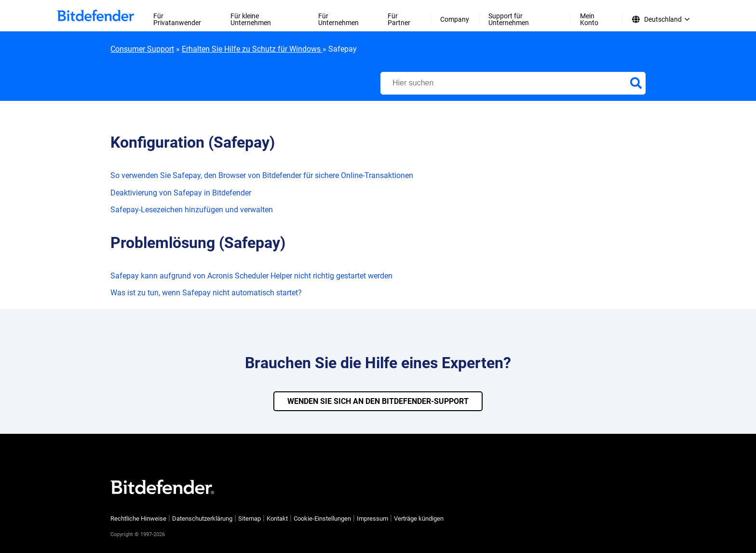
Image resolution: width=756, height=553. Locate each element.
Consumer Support (142, 49)
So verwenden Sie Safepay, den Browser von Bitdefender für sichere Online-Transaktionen (262, 175)
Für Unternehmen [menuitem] (338, 19)
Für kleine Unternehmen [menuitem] (251, 19)
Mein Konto (589, 19)
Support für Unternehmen (509, 19)
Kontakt (277, 518)
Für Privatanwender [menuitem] (177, 19)
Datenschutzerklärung (202, 518)
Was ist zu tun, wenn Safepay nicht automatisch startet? (206, 293)
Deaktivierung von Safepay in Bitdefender (181, 193)
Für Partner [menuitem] (399, 19)
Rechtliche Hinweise (138, 518)
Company (455, 19)
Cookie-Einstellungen (322, 519)
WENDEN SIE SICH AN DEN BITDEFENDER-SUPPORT (378, 401)
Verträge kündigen (419, 518)
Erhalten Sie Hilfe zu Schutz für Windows (252, 49)
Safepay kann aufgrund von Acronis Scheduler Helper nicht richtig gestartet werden (251, 276)
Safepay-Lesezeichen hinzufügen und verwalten (192, 210)
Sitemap (250, 518)
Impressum (372, 518)
